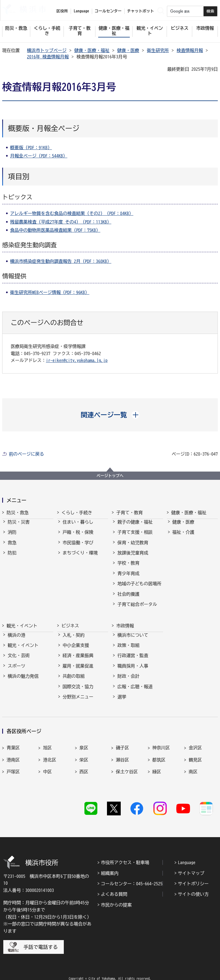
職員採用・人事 (133, 670)
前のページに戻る (26, 454)
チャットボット (141, 11)
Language (187, 851)
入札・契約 (74, 639)
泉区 (84, 743)
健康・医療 (128, 50)
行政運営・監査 (133, 660)
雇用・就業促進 (78, 670)
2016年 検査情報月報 (48, 57)
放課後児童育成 (133, 558)
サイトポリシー (193, 873)
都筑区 (159, 755)
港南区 (13, 755)
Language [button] (81, 11)
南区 (193, 766)
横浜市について (133, 639)
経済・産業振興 (78, 660)
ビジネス (70, 625)
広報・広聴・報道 (135, 690)
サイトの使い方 (193, 883)
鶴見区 (195, 755)
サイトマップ (191, 862)
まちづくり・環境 (80, 558)
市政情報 (125, 625)
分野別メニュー (78, 701)
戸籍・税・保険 (78, 537)
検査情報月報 (190, 50)
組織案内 (110, 862)
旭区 (47, 743)
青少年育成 (128, 578)
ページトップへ (110, 476)
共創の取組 (74, 680)
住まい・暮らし (78, 527)
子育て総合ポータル (137, 609)
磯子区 (122, 743)
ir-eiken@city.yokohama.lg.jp (77, 360)
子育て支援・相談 (135, 537)
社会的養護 (128, 599)
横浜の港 (16, 639)
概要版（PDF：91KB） (31, 148)
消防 (12, 537)
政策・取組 (128, 649)
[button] (110, 415)
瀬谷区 (122, 755)
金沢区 (195, 743)
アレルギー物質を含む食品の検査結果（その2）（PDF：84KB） (72, 213)
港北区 (50, 755)
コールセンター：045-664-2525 (132, 873)
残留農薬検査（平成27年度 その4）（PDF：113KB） (61, 222)
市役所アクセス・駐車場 (125, 851)
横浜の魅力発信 (23, 680)
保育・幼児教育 (133, 548)
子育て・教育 (130, 513)
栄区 (84, 755)
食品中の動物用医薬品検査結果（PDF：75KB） (55, 230)
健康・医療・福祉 (92, 50)
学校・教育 (128, 568)
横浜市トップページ (47, 50)
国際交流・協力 (78, 690)
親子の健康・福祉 (135, 527)
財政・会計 (128, 680)
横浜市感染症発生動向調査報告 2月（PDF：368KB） (61, 261)
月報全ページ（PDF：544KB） (39, 156)
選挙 (122, 701)
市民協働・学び (78, 548)
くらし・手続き (77, 513)
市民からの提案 (116, 894)
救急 (12, 548)
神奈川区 (161, 743)
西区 (84, 766)
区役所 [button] (62, 11)
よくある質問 (114, 883)
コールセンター (108, 11)
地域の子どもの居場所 (139, 589)
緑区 (157, 766)
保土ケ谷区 (127, 766)
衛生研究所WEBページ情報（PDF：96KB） (50, 292)
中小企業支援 (76, 649)
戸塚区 (13, 766)
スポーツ (16, 670)
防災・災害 (19, 527)
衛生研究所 (158, 50)
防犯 (12, 558)
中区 (47, 766)
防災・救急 (18, 513)
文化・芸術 (19, 660)
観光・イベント (22, 625)
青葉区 (13, 743)
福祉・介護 (183, 537)
